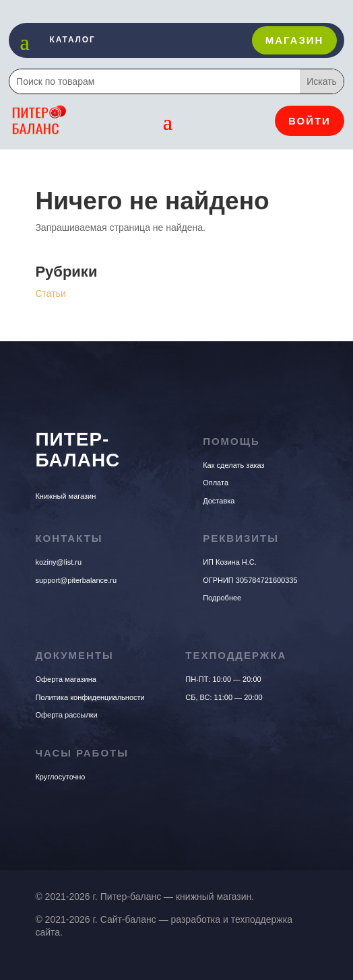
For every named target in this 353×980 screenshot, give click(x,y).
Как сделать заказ (233, 465)
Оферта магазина (66, 679)
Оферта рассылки (66, 715)
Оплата (216, 483)
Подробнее (222, 598)
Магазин (295, 40)
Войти (310, 121)
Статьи (50, 293)
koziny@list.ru (58, 562)
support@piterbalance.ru (76, 580)
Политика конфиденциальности (90, 697)
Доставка (219, 501)
